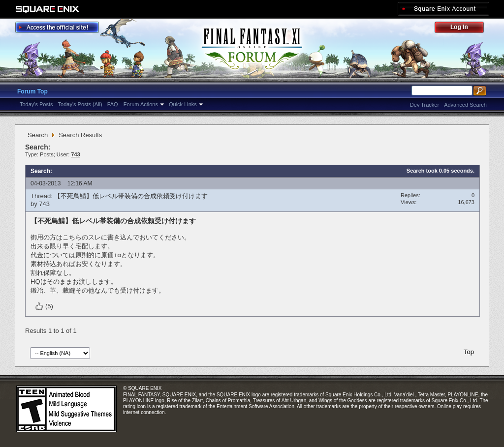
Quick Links (183, 104)
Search (38, 135)
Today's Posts (36, 104)
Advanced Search (465, 105)
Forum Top (32, 91)
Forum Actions (141, 104)
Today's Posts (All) (80, 104)
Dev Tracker (425, 105)
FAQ (113, 104)
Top (469, 352)
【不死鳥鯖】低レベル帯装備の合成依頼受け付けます (131, 196)
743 (44, 204)
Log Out (464, 29)
